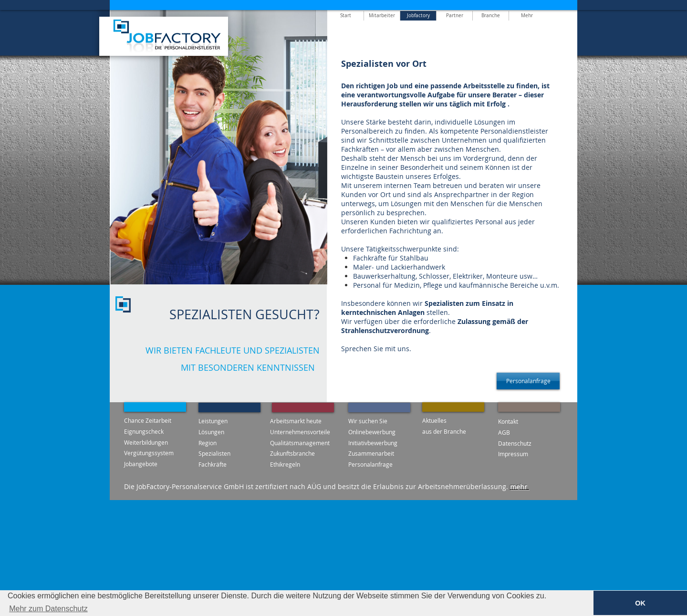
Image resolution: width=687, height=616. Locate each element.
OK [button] (640, 603)
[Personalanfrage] (528, 381)
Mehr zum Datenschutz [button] (48, 609)
